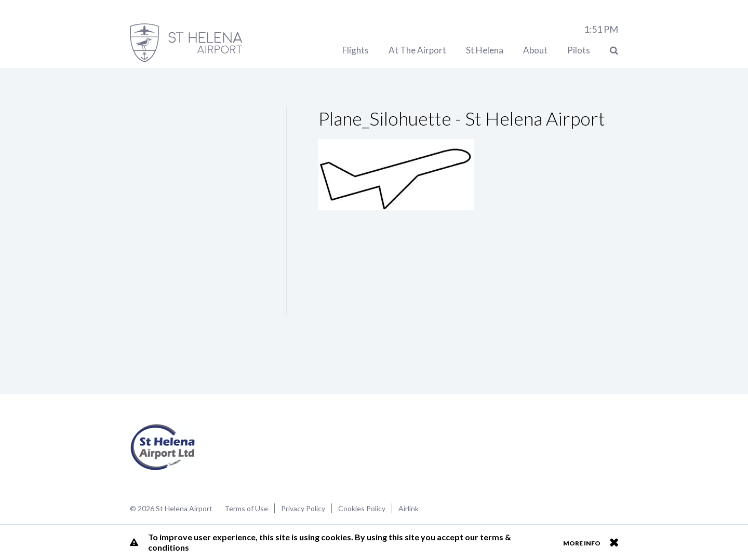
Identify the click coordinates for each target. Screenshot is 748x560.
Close (614, 542)
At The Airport (417, 50)
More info (582, 543)
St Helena (485, 50)
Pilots (579, 50)
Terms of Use (246, 508)
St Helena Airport (163, 447)
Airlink (409, 508)
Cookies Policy (362, 508)
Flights (356, 50)
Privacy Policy (303, 508)
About (535, 50)
